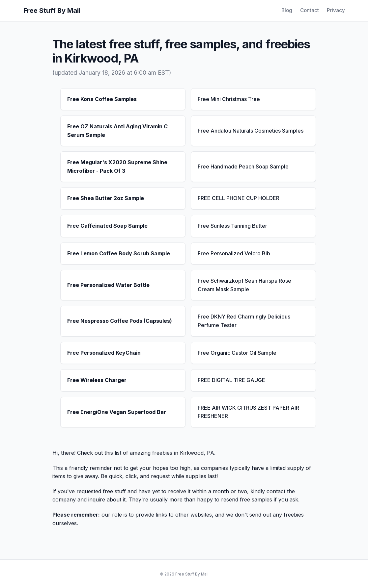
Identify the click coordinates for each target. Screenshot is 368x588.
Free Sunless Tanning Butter (232, 226)
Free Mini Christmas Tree (229, 99)
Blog (287, 10)
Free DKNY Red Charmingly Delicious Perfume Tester (244, 321)
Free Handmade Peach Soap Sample (243, 166)
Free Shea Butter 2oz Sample (106, 198)
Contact (310, 10)
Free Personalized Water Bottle (108, 285)
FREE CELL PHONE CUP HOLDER (239, 198)
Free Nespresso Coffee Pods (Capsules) (120, 321)
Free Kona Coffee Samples (102, 99)
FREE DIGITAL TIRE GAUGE (231, 380)
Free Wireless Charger (97, 380)
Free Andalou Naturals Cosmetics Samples (251, 131)
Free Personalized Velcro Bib (234, 253)
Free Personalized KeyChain (104, 353)
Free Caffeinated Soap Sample (107, 226)
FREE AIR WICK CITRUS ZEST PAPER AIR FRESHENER (248, 412)
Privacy (336, 10)
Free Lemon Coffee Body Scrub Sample (119, 253)
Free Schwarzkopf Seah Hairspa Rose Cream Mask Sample (244, 285)
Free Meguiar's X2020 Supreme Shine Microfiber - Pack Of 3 (117, 166)
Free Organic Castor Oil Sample (237, 353)
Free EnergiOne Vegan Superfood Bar (117, 412)
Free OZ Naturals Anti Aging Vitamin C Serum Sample (117, 131)
